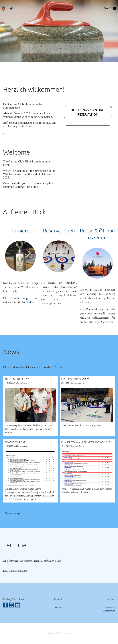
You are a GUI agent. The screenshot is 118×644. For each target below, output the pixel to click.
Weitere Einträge (13, 513)
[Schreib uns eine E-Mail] (18, 606)
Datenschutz (109, 611)
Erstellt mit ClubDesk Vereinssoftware (59, 633)
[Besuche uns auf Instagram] (12, 606)
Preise (87, 231)
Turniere (21, 231)
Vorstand (59, 607)
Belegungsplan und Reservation (88, 112)
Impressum (110, 607)
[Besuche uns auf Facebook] (6, 606)
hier (32, 302)
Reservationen (59, 231)
